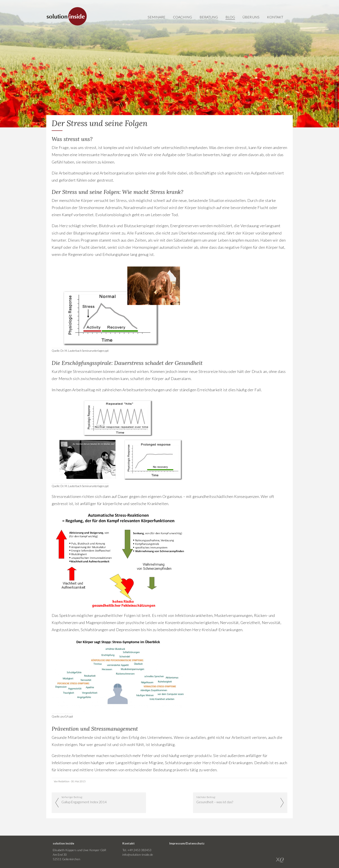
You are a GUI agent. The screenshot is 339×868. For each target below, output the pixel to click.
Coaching (182, 17)
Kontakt (275, 17)
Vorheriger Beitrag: (102, 800)
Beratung (209, 17)
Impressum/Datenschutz (187, 843)
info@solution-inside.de (138, 855)
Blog (230, 17)
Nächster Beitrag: (237, 800)
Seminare (157, 17)
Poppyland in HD (336, 102)
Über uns (251, 17)
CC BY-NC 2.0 (336, 118)
